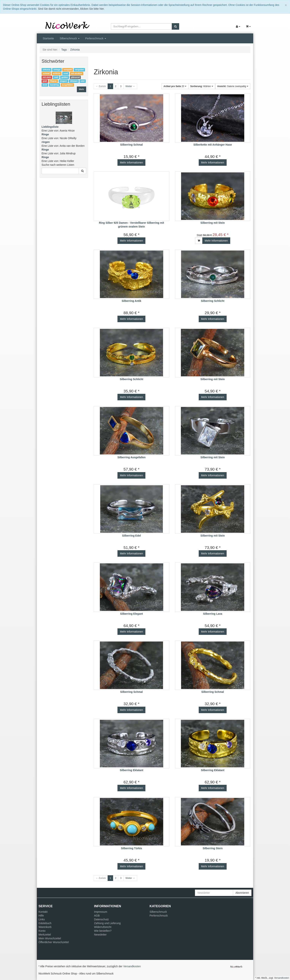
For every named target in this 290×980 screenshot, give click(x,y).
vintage (57, 70)
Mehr (82, 89)
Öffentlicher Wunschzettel (54, 942)
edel (83, 81)
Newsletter (100, 935)
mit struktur (76, 73)
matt (56, 77)
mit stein (47, 77)
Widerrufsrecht (103, 927)
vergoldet (79, 70)
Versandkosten (132, 966)
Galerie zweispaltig (233, 86)
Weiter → (130, 86)
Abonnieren (242, 893)
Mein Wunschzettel (50, 938)
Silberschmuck (70, 38)
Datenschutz (102, 919)
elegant (63, 81)
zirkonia (46, 70)
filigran (53, 81)
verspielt (68, 70)
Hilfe (41, 916)
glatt (45, 81)
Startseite (48, 38)
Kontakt (43, 912)
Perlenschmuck (96, 38)
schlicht (57, 73)
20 (175, 86)
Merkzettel (45, 935)
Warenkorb (45, 927)
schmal (46, 73)
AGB (97, 916)
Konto (42, 931)
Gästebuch (45, 923)
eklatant (74, 81)
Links (42, 919)
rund (66, 73)
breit (45, 85)
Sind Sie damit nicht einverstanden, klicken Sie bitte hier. (71, 9)
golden (65, 77)
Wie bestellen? (103, 931)
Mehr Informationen (131, 163)
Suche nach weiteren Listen (58, 165)
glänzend (76, 77)
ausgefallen (67, 85)
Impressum (101, 912)
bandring (55, 85)
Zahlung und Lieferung (107, 923)
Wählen (202, 86)
